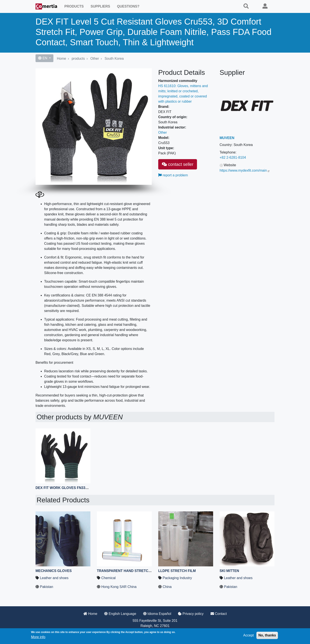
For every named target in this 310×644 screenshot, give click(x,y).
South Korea (114, 59)
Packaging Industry (177, 578)
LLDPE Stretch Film (177, 571)
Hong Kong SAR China (119, 587)
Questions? (128, 6)
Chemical (108, 578)
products (78, 59)
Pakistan (46, 587)
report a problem (173, 175)
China (167, 587)
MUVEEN (227, 138)
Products (74, 6)
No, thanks (267, 635)
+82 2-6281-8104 (233, 157)
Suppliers (100, 6)
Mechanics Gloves (54, 571)
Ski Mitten (229, 571)
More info (38, 637)
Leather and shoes (54, 578)
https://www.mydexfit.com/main (245, 170)
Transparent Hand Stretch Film (128, 571)
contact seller (178, 164)
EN (43, 58)
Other (95, 59)
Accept (249, 635)
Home (61, 59)
